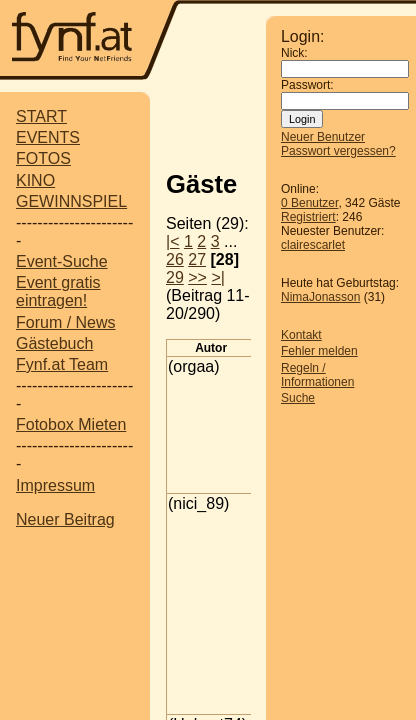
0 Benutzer (309, 203)
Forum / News (66, 322)
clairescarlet (313, 245)
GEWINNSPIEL (71, 201)
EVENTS (48, 137)
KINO (35, 180)
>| (218, 277)
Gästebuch (54, 343)
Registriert (308, 217)
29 (175, 277)
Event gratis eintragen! (58, 291)
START (41, 116)
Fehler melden (319, 351)
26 (175, 259)
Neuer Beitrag (65, 519)
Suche (298, 398)
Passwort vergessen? (338, 151)
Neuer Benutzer (323, 137)
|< (173, 241)
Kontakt (301, 335)
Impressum (55, 485)
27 (197, 259)
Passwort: (307, 85)
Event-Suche (62, 261)
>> (197, 277)
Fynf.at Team (62, 364)
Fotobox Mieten (71, 424)
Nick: (294, 53)
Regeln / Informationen (317, 375)
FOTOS (43, 158)
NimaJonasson (320, 297)
